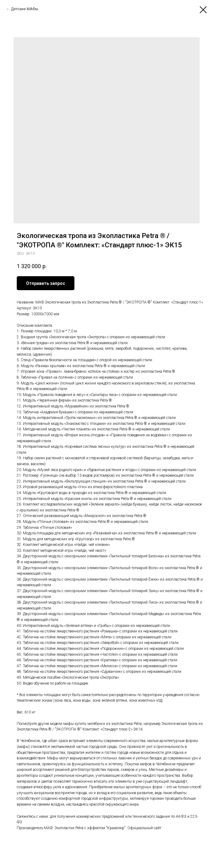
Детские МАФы (24, 9)
